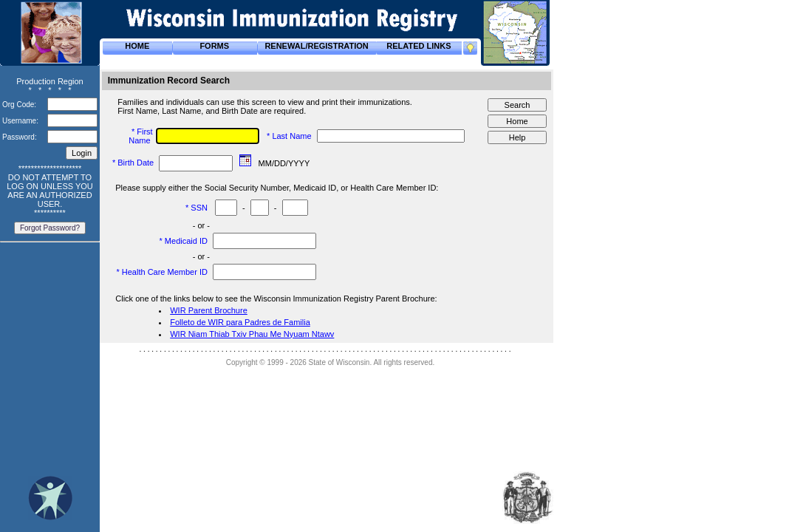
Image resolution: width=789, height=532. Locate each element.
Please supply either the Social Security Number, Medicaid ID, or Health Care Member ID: (278, 188)
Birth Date (137, 163)
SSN (200, 208)
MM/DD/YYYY (286, 163)
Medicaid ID (187, 241)
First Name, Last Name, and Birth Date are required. (213, 111)
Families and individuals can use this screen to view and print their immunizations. (266, 102)
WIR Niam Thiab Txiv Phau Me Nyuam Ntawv (252, 334)
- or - (201, 225)
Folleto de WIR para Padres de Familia (240, 322)
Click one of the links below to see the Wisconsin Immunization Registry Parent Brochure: (277, 299)
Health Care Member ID (166, 272)
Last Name (293, 136)
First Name (140, 136)
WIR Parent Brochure (209, 310)
